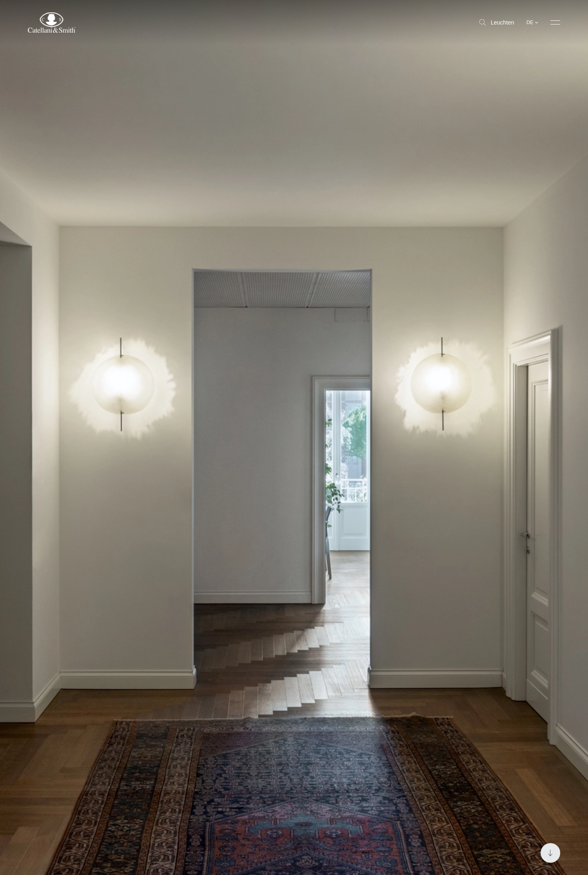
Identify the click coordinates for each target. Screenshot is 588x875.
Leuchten (497, 22)
